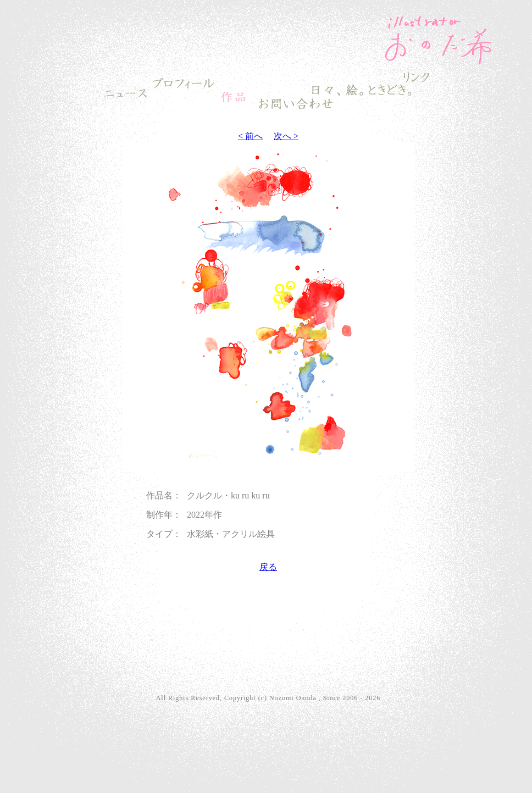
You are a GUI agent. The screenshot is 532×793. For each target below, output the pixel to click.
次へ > (286, 136)
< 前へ (250, 136)
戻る (268, 567)
